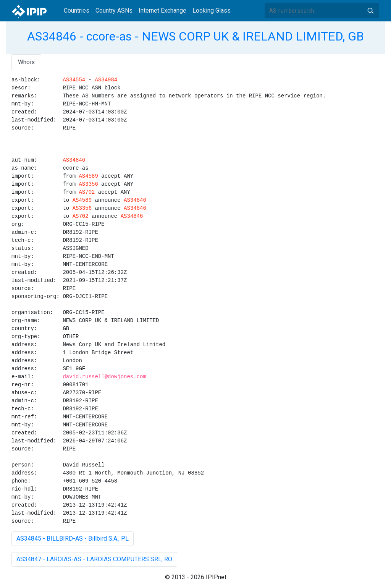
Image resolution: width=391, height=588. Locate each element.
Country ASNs (114, 11)
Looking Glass (212, 11)
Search (370, 11)
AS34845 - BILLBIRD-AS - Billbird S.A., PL (73, 539)
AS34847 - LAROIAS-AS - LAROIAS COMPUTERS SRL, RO (94, 559)
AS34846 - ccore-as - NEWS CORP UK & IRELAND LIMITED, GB (195, 36)
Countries (77, 11)
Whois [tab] (26, 62)
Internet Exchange (162, 11)
